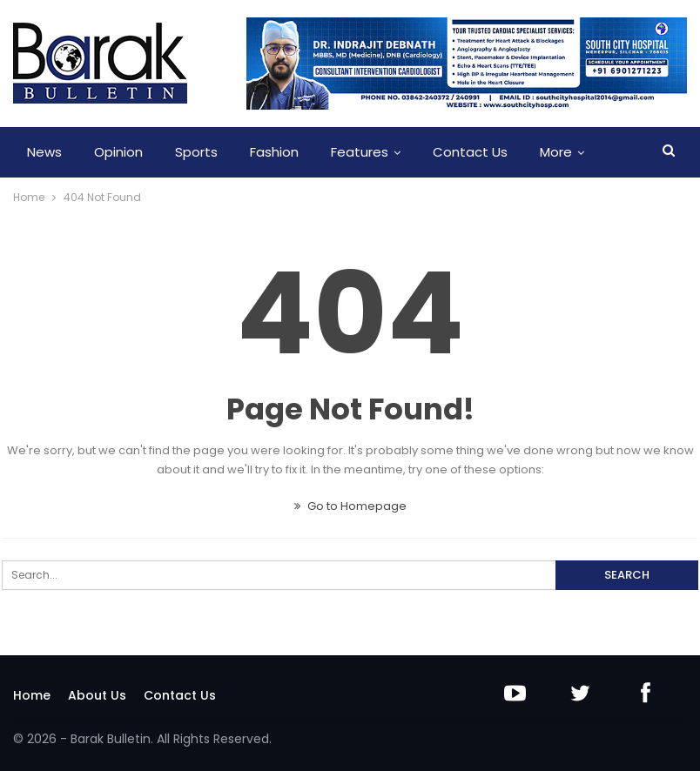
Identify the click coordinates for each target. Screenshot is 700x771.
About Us (97, 695)
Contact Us (470, 152)
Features (360, 152)
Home (32, 695)
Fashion (274, 152)
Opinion (118, 152)
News (44, 152)
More (556, 152)
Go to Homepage (350, 506)
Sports (196, 152)
